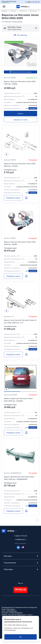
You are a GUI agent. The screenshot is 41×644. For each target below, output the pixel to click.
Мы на (20, 583)
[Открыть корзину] (36, 6)
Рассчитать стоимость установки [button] (20, 72)
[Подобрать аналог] (13, 198)
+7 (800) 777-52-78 (32, 2)
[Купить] (20, 114)
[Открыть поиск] (10, 6)
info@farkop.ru (21, 539)
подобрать (33, 108)
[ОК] (20, 637)
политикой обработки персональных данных (18, 631)
